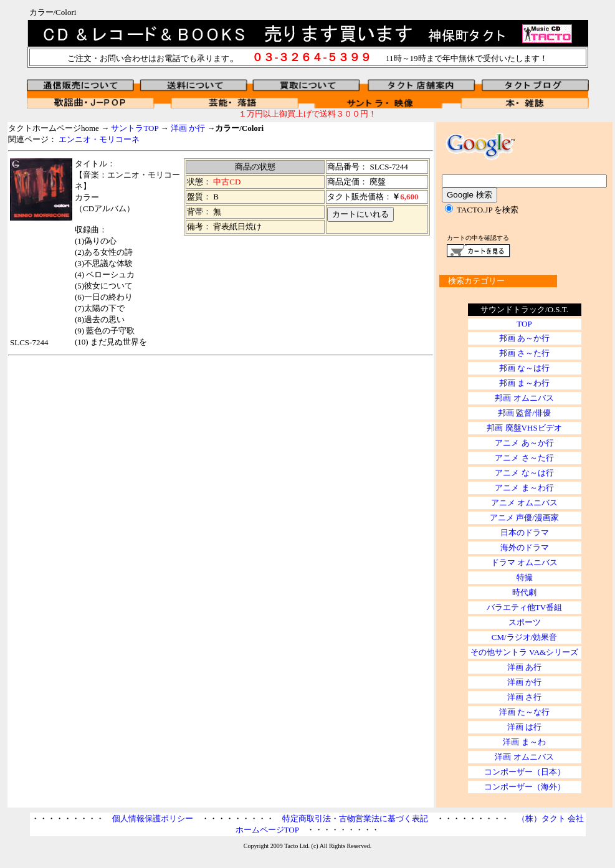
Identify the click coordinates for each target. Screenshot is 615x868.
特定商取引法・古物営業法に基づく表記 (355, 818)
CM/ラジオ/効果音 (524, 637)
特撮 (525, 577)
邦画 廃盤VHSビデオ (524, 428)
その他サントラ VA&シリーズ (524, 652)
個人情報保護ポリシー (153, 818)
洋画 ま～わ (524, 742)
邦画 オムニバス (524, 398)
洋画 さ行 (524, 697)
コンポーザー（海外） (525, 787)
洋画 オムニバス (524, 757)
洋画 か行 (188, 128)
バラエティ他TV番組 (524, 607)
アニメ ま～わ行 (524, 488)
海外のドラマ (525, 547)
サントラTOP (135, 128)
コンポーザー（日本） (525, 772)
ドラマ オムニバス (524, 562)
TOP (524, 324)
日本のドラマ (525, 532)
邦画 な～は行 (524, 368)
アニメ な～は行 (524, 473)
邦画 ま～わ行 (524, 383)
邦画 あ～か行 (524, 338)
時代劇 (524, 592)
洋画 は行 (524, 727)
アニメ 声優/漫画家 (524, 517)
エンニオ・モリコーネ (99, 139)
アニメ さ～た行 (524, 458)
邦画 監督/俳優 (524, 413)
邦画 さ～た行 (524, 353)
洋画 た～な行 (524, 712)
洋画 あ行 (524, 667)
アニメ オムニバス (524, 503)
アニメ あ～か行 (524, 443)
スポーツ (525, 622)
